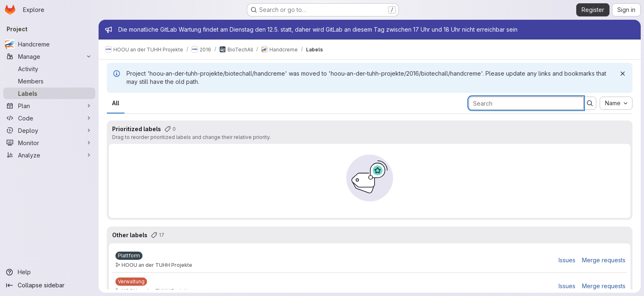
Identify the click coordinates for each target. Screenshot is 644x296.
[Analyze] (49, 155)
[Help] (49, 272)
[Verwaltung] (131, 282)
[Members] (49, 81)
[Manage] (49, 56)
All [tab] (116, 103)
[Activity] (49, 69)
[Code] (49, 118)
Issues (567, 260)
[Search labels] (526, 103)
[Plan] (49, 106)
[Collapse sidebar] (49, 285)
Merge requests (604, 260)
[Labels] (49, 93)
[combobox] (616, 103)
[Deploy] (49, 130)
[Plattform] (129, 256)
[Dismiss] (623, 74)
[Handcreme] (49, 44)
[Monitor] (49, 143)
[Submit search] (590, 103)
